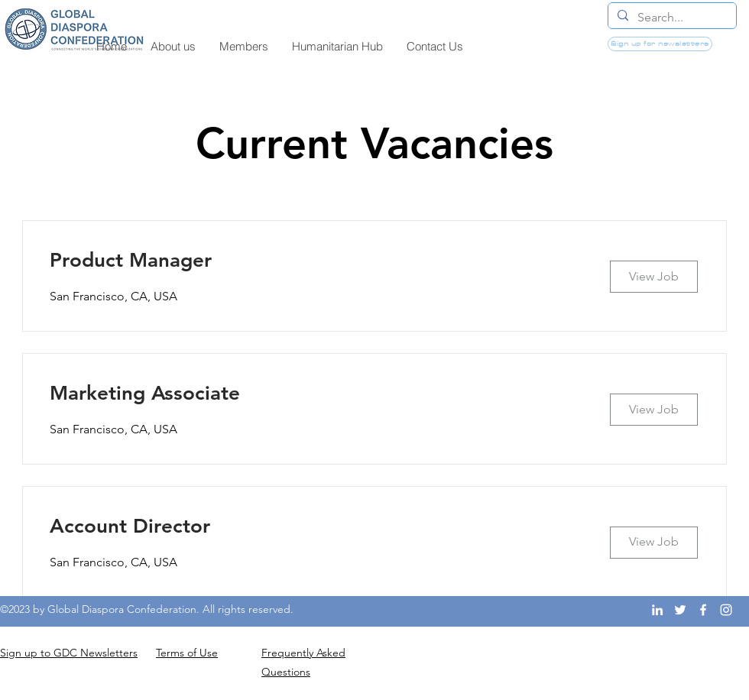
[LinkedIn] (657, 610)
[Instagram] (726, 610)
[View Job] (654, 277)
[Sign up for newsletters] (660, 44)
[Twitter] (680, 610)
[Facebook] (703, 610)
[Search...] (671, 18)
